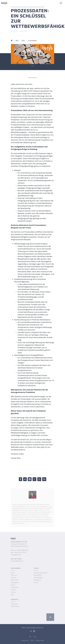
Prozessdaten (32, 40)
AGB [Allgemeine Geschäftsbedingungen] (32, 640)
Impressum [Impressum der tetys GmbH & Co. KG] (25, 640)
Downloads (14, 587)
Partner (13, 590)
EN (35, 637)
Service (36, 582)
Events (13, 585)
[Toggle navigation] (61, 3)
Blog (17, 40)
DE (30, 637)
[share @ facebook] (20, 479)
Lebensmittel (15, 606)
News (13, 573)
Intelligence (37, 580)
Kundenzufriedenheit (41, 573)
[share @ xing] (25, 479)
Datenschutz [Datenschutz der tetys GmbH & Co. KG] (40, 640)
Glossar (13, 592)
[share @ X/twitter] (34, 479)
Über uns (14, 575)
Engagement (15, 582)
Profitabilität (38, 575)
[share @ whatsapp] (39, 479)
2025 (23, 40)
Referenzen (15, 580)
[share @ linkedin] (30, 479)
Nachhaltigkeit (38, 578)
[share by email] (44, 479)
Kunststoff (14, 604)
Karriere (13, 578)
